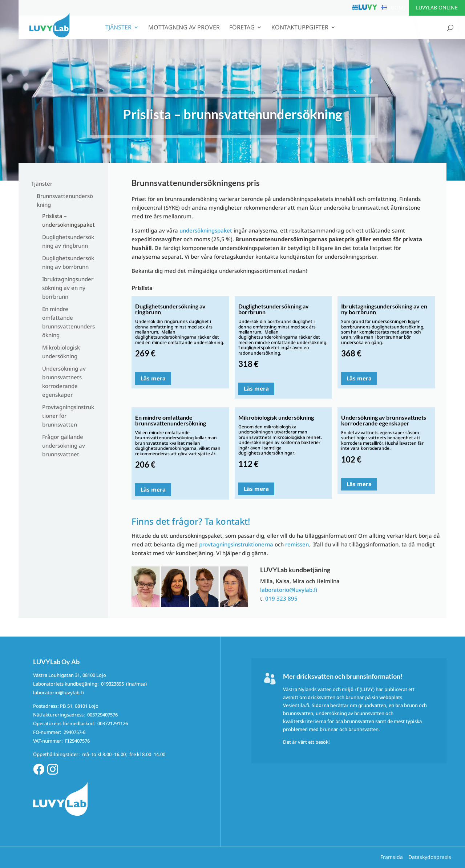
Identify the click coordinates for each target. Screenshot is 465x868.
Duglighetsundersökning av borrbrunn (68, 262)
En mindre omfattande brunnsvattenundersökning (68, 322)
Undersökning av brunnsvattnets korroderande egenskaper (64, 381)
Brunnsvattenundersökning (65, 200)
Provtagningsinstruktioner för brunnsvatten (68, 416)
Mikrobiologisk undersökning (61, 352)
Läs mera (153, 378)
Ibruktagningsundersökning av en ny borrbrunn (68, 288)
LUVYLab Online (437, 7)
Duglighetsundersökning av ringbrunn (68, 241)
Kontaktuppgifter (300, 28)
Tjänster (118, 28)
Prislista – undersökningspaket (68, 220)
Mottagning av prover (184, 28)
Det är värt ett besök (306, 742)
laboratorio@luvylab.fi (289, 590)
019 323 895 (281, 598)
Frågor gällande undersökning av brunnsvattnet (64, 445)
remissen (297, 544)
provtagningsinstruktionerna (236, 544)
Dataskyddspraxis (430, 857)
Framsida (392, 857)
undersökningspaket (206, 230)
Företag (242, 28)
